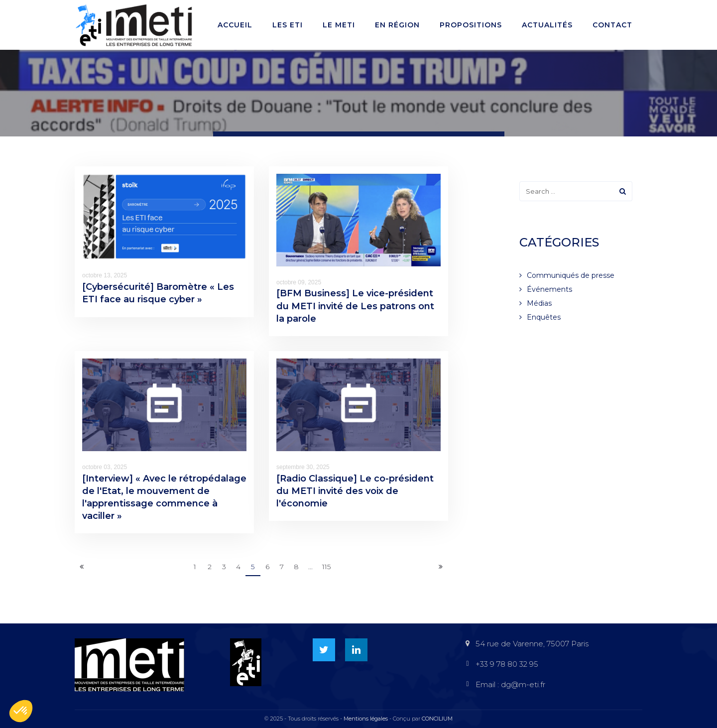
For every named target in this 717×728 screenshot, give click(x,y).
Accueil (235, 25)
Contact (612, 25)
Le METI (339, 25)
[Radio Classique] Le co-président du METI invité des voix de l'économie (355, 491)
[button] (21, 711)
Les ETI (288, 25)
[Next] (441, 567)
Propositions (471, 25)
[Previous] (82, 567)
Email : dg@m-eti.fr (510, 684)
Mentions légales (366, 719)
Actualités (547, 25)
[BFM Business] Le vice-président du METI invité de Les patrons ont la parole (355, 306)
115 (326, 567)
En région (397, 25)
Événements (549, 289)
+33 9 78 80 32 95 (507, 664)
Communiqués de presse (571, 275)
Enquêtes (544, 317)
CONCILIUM (437, 719)
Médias (539, 303)
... (310, 567)
